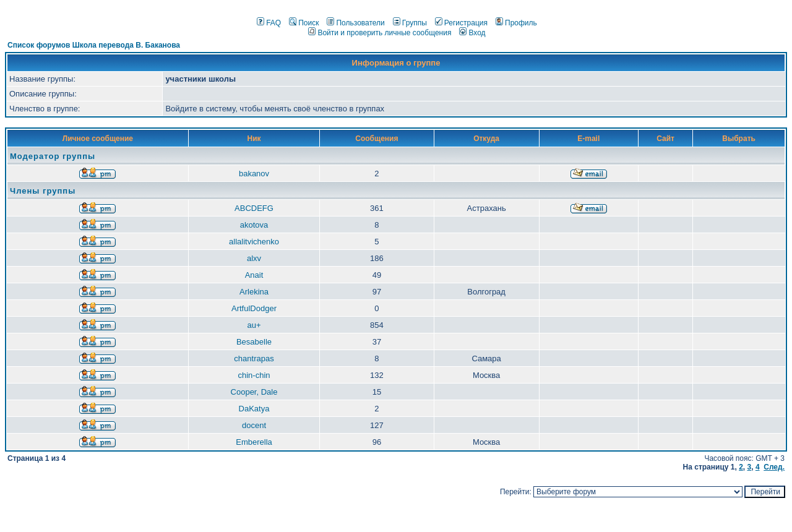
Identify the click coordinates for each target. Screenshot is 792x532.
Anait (254, 275)
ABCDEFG (254, 208)
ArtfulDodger (254, 308)
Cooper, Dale (254, 392)
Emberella (254, 442)
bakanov (254, 174)
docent (254, 425)
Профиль (516, 23)
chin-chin (254, 375)
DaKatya (254, 409)
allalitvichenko (254, 242)
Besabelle (254, 342)
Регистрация (461, 23)
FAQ (269, 23)
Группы (410, 23)
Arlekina (254, 292)
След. (774, 467)
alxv (254, 258)
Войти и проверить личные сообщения (380, 33)
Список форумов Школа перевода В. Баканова (94, 45)
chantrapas (254, 358)
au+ (254, 325)
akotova (254, 225)
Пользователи (355, 23)
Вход (472, 33)
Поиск (304, 23)
